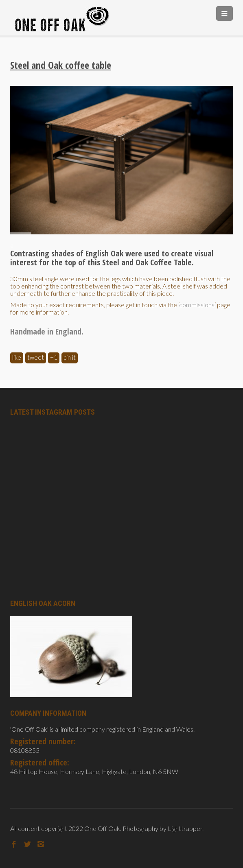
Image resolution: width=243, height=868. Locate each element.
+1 (54, 357)
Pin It (70, 357)
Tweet (36, 357)
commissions (197, 305)
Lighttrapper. (186, 828)
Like (17, 357)
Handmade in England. (47, 331)
